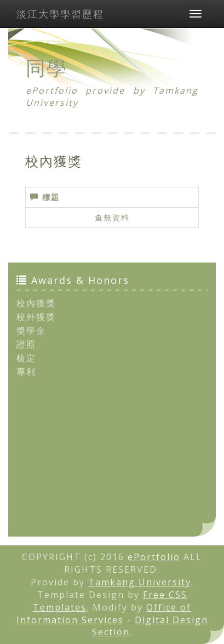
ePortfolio (154, 557)
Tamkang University (140, 582)
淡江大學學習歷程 (60, 14)
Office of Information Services (104, 614)
